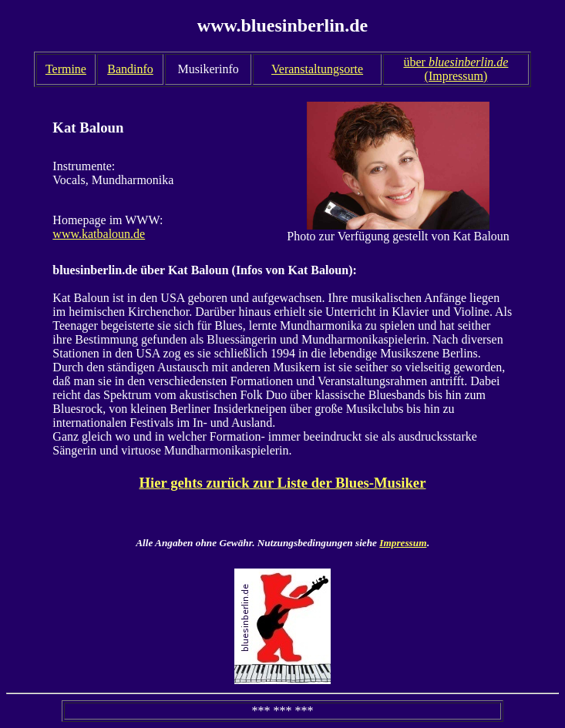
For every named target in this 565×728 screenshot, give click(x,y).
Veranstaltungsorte (317, 69)
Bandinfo (130, 69)
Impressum (403, 543)
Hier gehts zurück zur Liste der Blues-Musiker (283, 483)
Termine (66, 69)
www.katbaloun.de (99, 234)
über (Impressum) (456, 69)
